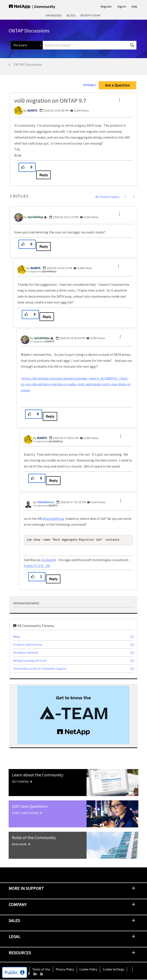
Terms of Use (41, 970)
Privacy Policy (65, 970)
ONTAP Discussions (28, 64)
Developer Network (26, 653)
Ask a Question (118, 85)
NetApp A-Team (90, 15)
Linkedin (49, 560)
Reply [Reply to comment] (43, 246)
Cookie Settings (114, 970)
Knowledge (54, 15)
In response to (42, 271)
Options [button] (89, 85)
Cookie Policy (88, 970)
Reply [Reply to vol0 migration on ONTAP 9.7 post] (43, 175)
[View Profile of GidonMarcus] (46, 502)
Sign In (122, 6)
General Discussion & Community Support (40, 669)
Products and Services (28, 645)
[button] (120, 100)
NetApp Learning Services (30, 661)
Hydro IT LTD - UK (37, 566)
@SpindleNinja (53, 519)
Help (134, 6)
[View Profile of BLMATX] (32, 110)
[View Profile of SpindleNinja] (35, 217)
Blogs (71, 15)
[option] (73, 715)
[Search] (90, 45)
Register (106, 6)
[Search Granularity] (27, 45)
